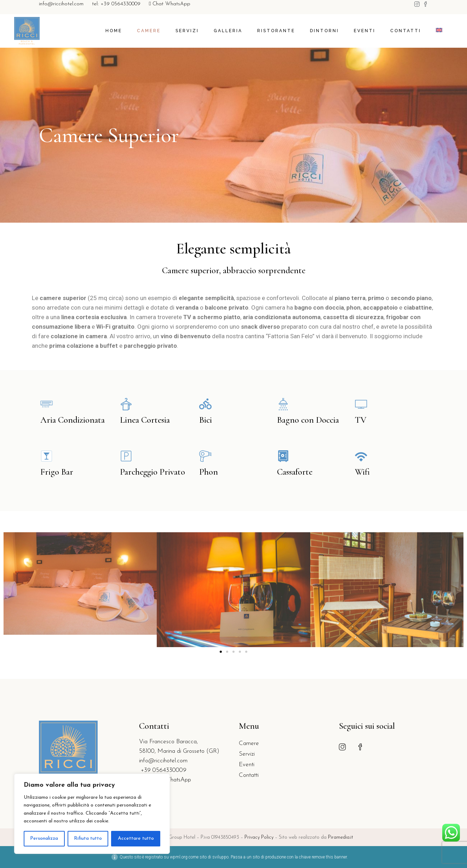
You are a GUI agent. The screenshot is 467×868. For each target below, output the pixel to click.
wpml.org (179, 857)
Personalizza (44, 838)
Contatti (249, 775)
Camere (249, 743)
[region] (92, 814)
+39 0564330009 (163, 770)
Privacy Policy (260, 837)
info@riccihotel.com (61, 4)
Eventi (247, 765)
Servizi (247, 754)
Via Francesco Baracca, (168, 742)
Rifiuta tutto (88, 838)
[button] (221, 652)
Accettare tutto (136, 838)
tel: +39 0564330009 (116, 4)
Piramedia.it (341, 837)
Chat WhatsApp (170, 4)
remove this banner (329, 857)
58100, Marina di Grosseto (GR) (179, 751)
